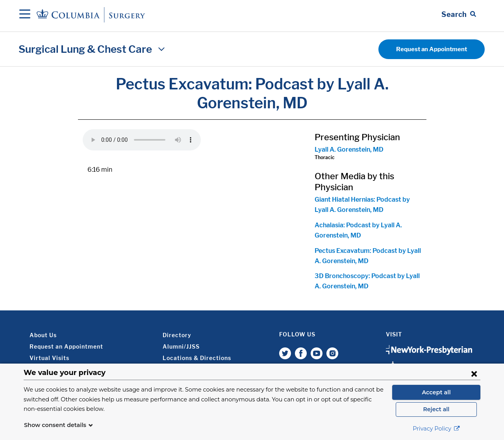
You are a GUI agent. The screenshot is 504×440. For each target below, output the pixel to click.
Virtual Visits (49, 358)
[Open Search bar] (459, 15)
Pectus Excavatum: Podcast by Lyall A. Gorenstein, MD (368, 256)
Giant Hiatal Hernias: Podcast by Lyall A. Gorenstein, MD (362, 205)
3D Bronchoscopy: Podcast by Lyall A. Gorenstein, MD (367, 281)
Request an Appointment (432, 49)
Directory (177, 335)
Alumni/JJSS (181, 346)
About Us (43, 335)
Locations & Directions (197, 358)
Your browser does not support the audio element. (142, 140)
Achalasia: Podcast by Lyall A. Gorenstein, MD (358, 230)
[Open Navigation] (25, 15)
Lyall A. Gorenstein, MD (349, 149)
